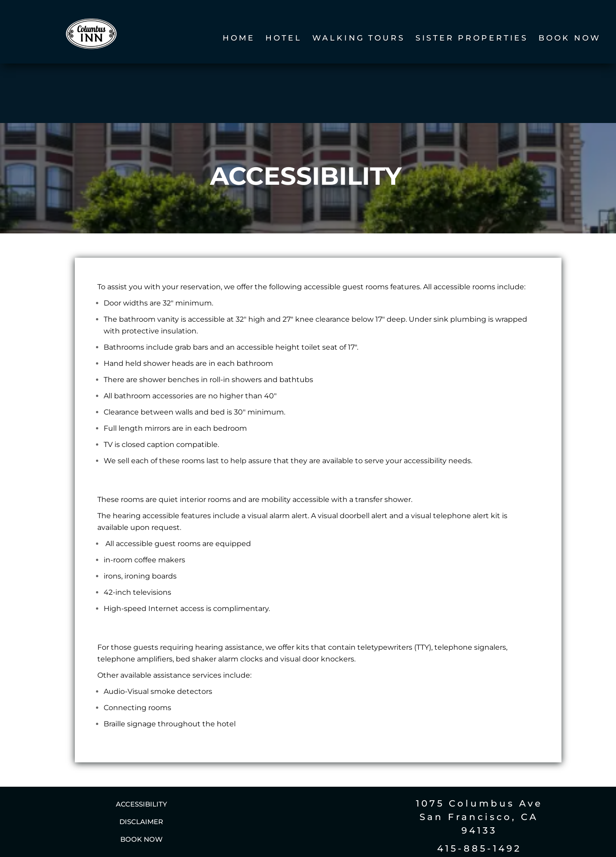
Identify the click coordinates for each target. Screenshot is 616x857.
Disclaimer (141, 764)
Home (238, 39)
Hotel (284, 39)
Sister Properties (472, 39)
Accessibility (141, 747)
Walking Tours (359, 39)
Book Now (570, 39)
